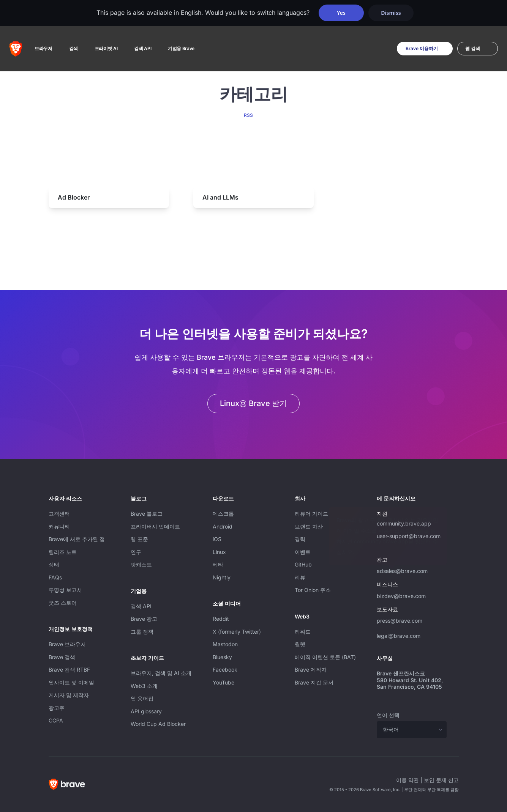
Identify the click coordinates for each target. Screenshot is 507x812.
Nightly (222, 577)
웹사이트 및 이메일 (71, 682)
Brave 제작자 (311, 670)
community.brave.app (404, 523)
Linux (219, 552)
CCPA (56, 720)
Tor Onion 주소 (313, 590)
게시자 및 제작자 (69, 695)
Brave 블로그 (147, 514)
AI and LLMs (220, 197)
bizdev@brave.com (401, 596)
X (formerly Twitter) (237, 632)
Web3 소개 (144, 686)
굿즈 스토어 (63, 603)
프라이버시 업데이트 (155, 526)
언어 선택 (388, 715)
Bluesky (222, 657)
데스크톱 (223, 514)
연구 (136, 552)
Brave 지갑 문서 (314, 682)
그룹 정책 (142, 632)
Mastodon (225, 644)
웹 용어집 (142, 698)
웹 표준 (139, 539)
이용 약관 (407, 780)
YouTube (223, 682)
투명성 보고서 (65, 590)
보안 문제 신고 (441, 780)
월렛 (300, 644)
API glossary (146, 711)
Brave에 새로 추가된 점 (77, 539)
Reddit (221, 619)
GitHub (303, 564)
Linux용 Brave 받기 (253, 403)
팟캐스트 (141, 564)
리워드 (303, 632)
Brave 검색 (62, 657)
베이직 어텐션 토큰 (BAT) (325, 657)
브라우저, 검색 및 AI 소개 (161, 673)
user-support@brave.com (409, 536)
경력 (300, 539)
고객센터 (59, 514)
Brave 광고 (144, 619)
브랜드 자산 (309, 526)
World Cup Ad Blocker (158, 724)
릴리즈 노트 (63, 552)
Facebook (225, 670)
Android (223, 526)
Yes (341, 13)
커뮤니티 (59, 526)
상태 (54, 564)
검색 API (141, 606)
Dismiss (391, 13)
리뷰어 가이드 (311, 514)
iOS (217, 539)
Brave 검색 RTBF (69, 670)
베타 (218, 564)
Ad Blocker (74, 197)
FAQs (55, 577)
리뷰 (300, 577)
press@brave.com (400, 621)
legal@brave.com (399, 636)
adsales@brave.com (412, 570)
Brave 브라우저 (67, 644)
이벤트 (303, 552)
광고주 (57, 708)
